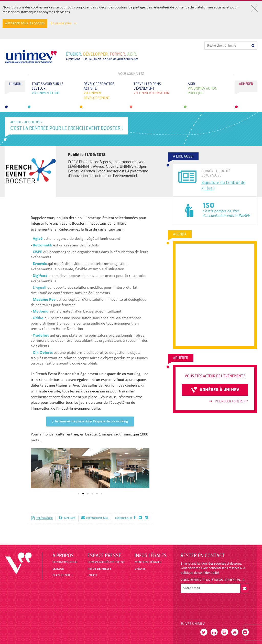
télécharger (42, 518)
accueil (16, 122)
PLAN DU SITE (62, 575)
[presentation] (220, 605)
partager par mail (95, 518)
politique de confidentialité (200, 573)
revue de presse (99, 569)
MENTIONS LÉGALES (148, 562)
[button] (36, 469)
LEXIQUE (58, 569)
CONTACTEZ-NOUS (65, 562)
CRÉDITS (140, 569)
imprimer (67, 518)
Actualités (32, 122)
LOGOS (92, 575)
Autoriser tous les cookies (25, 24)
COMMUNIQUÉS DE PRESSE (106, 562)
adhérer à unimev (215, 390)
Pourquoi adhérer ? (228, 401)
